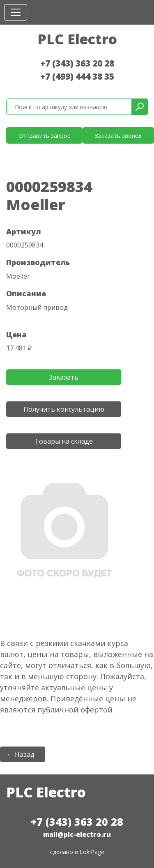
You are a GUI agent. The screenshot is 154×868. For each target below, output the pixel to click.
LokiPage (92, 852)
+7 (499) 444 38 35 (77, 76)
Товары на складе (64, 441)
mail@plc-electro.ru (77, 834)
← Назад (21, 754)
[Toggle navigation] (16, 12)
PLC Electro (77, 39)
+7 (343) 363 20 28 (77, 63)
